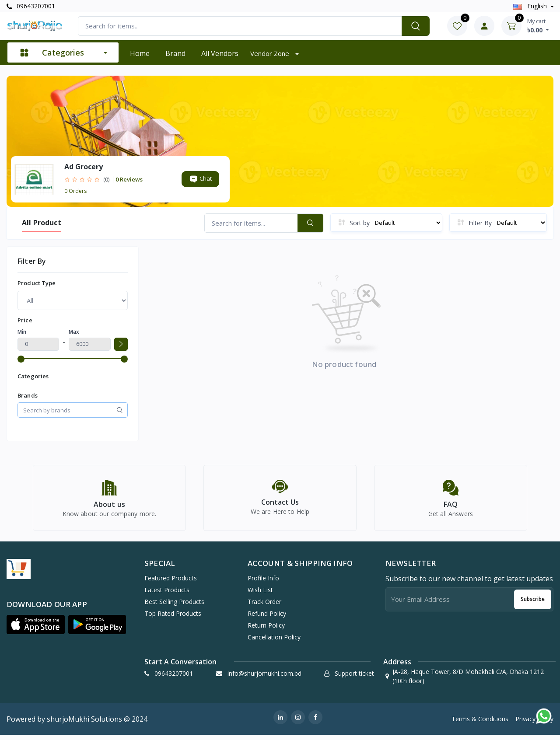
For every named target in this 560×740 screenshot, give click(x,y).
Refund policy (267, 618)
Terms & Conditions (480, 724)
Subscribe (533, 604)
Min (22, 332)
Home (140, 53)
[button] (36, 629)
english (531, 6)
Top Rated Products (173, 618)
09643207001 (31, 6)
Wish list (260, 595)
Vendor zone (271, 53)
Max (74, 332)
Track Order (264, 606)
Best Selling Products (174, 606)
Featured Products (171, 583)
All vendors (220, 53)
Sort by (360, 223)
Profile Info (263, 583)
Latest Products (167, 595)
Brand (175, 53)
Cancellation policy (274, 642)
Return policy (266, 630)
